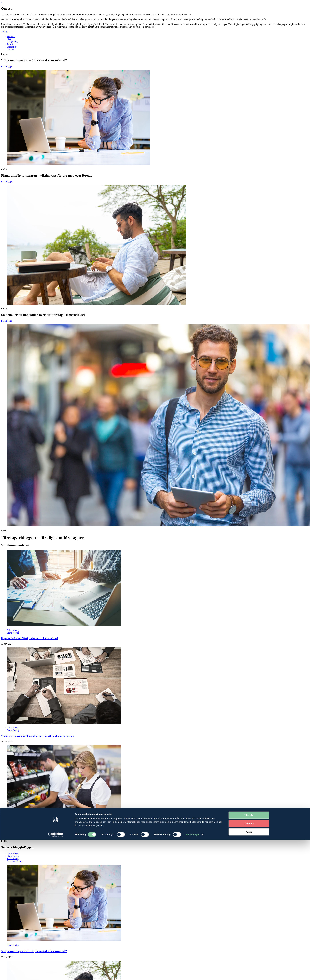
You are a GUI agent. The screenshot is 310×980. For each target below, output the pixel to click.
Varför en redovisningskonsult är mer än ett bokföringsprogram (38, 736)
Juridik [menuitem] (10, 44)
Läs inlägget (7, 66)
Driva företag (13, 728)
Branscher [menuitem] (12, 47)
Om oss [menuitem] (10, 49)
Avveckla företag (15, 861)
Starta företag (13, 730)
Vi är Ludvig (13, 858)
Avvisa (249, 638)
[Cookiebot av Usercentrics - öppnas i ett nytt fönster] (56, 640)
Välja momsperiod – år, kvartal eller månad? (34, 951)
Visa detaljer (193, 640)
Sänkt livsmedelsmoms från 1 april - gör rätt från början (33, 831)
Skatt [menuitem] (9, 39)
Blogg (5, 32)
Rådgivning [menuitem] (12, 42)
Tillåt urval (249, 629)
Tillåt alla (249, 621)
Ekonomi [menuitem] (11, 37)
